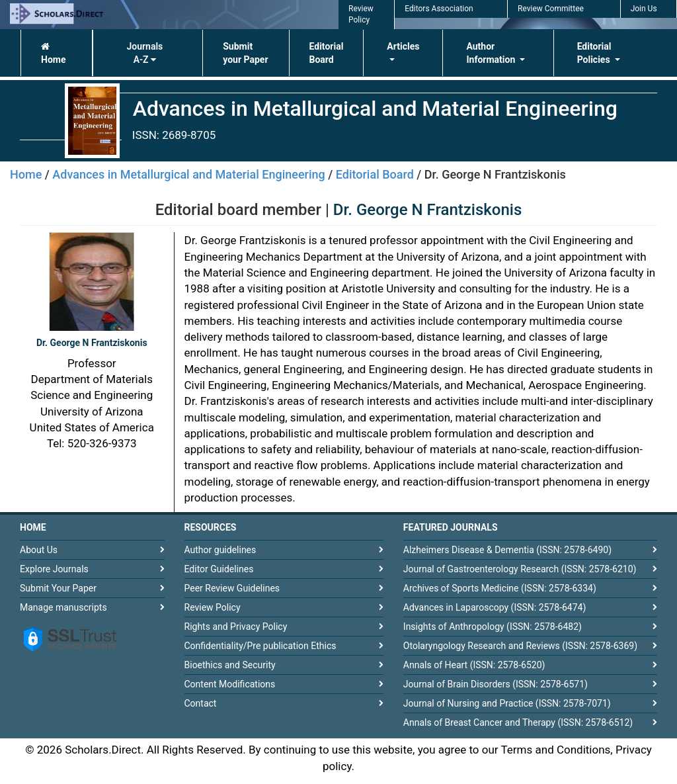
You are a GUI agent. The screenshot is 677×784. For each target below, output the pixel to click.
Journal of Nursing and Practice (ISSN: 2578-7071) (507, 703)
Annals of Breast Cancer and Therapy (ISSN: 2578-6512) (518, 722)
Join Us (644, 9)
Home (53, 53)
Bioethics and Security (230, 665)
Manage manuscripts (63, 607)
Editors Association (439, 9)
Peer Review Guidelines (232, 588)
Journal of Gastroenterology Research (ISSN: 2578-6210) (520, 569)
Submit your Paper (245, 53)
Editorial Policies (595, 53)
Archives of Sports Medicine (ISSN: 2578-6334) (500, 588)
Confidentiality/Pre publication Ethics (260, 646)
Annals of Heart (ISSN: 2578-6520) (474, 665)
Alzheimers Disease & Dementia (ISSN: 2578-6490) (507, 550)
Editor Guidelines (219, 569)
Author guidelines (220, 550)
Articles (403, 46)
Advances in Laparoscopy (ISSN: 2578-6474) (495, 607)
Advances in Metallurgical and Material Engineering (188, 174)
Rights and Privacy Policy (236, 627)
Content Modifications (230, 684)
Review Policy (213, 607)
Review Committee (551, 9)
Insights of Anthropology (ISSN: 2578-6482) (493, 627)
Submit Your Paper (58, 588)
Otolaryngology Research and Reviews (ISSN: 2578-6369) (520, 646)
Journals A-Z (144, 53)
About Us (39, 550)
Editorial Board (327, 53)
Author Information (492, 53)
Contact (201, 703)
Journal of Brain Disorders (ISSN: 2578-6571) (496, 684)
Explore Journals (54, 569)
